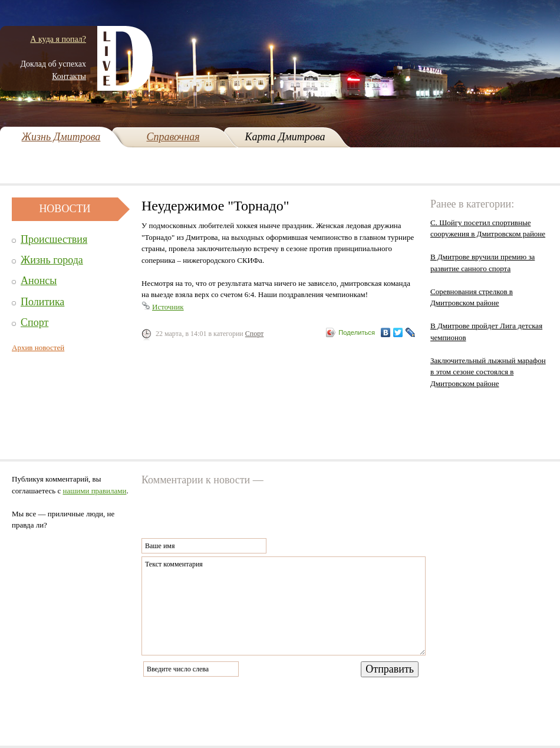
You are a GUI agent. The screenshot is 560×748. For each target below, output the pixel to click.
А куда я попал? (58, 39)
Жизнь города (52, 260)
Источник (168, 307)
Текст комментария (284, 606)
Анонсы (39, 281)
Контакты (69, 76)
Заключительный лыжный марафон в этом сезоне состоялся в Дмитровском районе (488, 372)
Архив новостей (38, 347)
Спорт (34, 322)
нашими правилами (95, 491)
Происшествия (54, 239)
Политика (42, 302)
